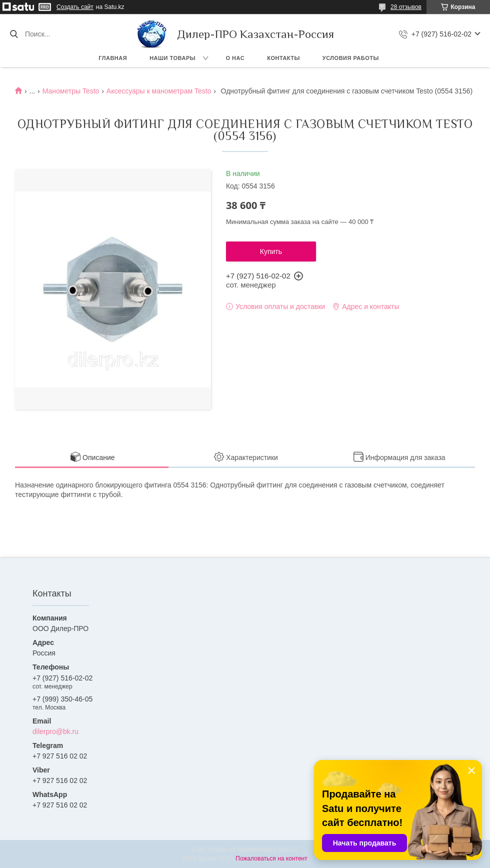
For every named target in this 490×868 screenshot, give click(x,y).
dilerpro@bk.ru (55, 731)
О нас (235, 58)
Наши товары (172, 58)
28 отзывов (406, 7)
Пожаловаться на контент (271, 858)
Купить (271, 251)
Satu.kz (287, 849)
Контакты (283, 58)
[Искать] (14, 34)
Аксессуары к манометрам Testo (159, 91)
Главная (113, 58)
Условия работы (351, 58)
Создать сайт (75, 7)
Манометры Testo (71, 91)
